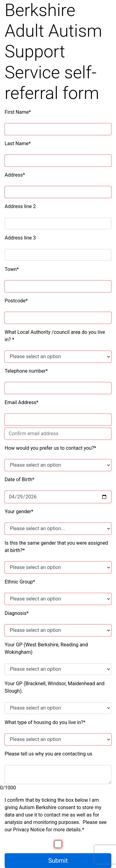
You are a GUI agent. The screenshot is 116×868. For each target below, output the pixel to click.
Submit (58, 861)
